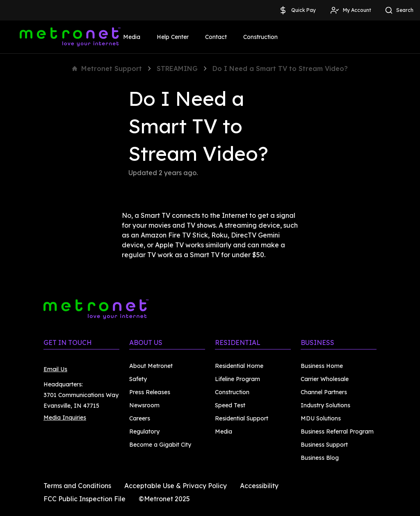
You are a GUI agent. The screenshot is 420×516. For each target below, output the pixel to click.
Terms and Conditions (77, 486)
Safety (138, 379)
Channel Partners (324, 392)
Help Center (173, 37)
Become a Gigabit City (160, 445)
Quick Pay (297, 10)
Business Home (322, 366)
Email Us (55, 369)
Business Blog (320, 458)
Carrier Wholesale (325, 379)
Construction (260, 37)
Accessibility (259, 486)
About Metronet (151, 366)
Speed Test (230, 405)
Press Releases (150, 392)
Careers (140, 418)
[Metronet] (70, 37)
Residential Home (239, 366)
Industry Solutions (325, 405)
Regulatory (144, 432)
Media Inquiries (65, 418)
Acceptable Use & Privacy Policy (176, 486)
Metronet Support (107, 68)
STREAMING (177, 68)
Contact (216, 37)
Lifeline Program (237, 379)
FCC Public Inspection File (84, 499)
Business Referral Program (337, 432)
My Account (350, 10)
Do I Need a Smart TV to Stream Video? (280, 68)
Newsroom (144, 405)
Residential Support (242, 418)
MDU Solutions (321, 418)
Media (132, 37)
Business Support (324, 445)
